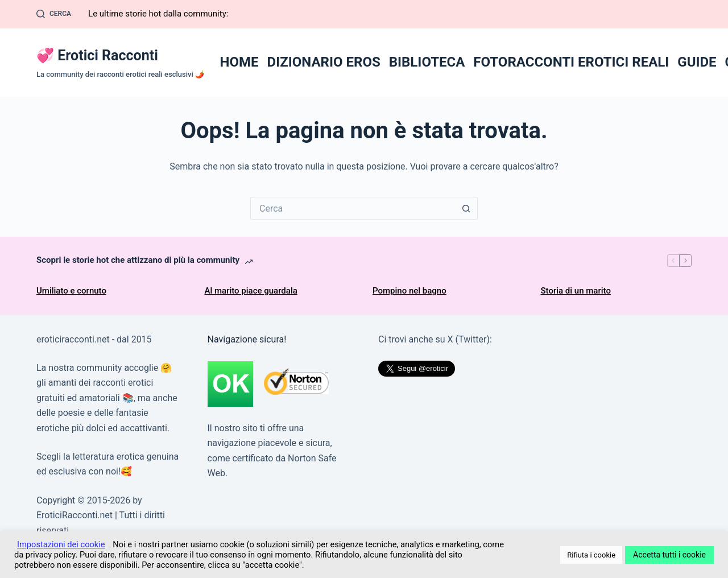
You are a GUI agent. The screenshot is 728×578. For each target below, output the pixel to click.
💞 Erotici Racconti (97, 55)
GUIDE (697, 62)
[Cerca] (54, 14)
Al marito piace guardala (251, 291)
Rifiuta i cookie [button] (591, 555)
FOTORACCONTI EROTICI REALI (571, 62)
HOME (239, 62)
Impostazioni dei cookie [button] (61, 544)
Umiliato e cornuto (71, 291)
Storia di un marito (576, 291)
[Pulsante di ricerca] (466, 208)
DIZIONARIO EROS (324, 62)
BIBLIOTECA (427, 62)
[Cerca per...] (353, 208)
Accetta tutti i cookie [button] (669, 555)
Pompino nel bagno (409, 291)
